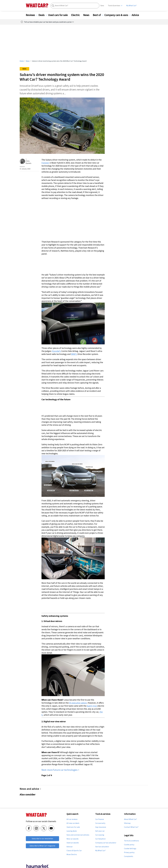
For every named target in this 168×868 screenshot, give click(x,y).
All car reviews (72, 819)
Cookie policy (129, 845)
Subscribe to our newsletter (42, 839)
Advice (137, 15)
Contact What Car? (131, 827)
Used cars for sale (59, 15)
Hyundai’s (56, 351)
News (88, 15)
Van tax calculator (102, 847)
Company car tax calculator (106, 843)
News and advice (30, 789)
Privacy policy (129, 852)
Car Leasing (100, 835)
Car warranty (100, 823)
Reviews (32, 15)
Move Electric (72, 854)
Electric (77, 15)
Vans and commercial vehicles (78, 835)
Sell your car (100, 831)
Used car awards (73, 843)
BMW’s (74, 354)
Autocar (70, 847)
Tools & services (114, 6)
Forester (45, 163)
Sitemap (127, 823)
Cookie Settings (130, 849)
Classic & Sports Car (74, 851)
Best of (98, 15)
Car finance (100, 819)
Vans (102, 6)
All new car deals (73, 823)
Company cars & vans (118, 15)
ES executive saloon (78, 703)
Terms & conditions (131, 841)
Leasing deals (72, 831)
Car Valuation (100, 839)
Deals (43, 15)
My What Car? (131, 6)
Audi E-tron (92, 706)
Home (22, 61)
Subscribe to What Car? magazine (42, 846)
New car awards (73, 839)
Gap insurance (101, 827)
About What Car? (130, 819)
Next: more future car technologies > (60, 770)
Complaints (129, 856)
